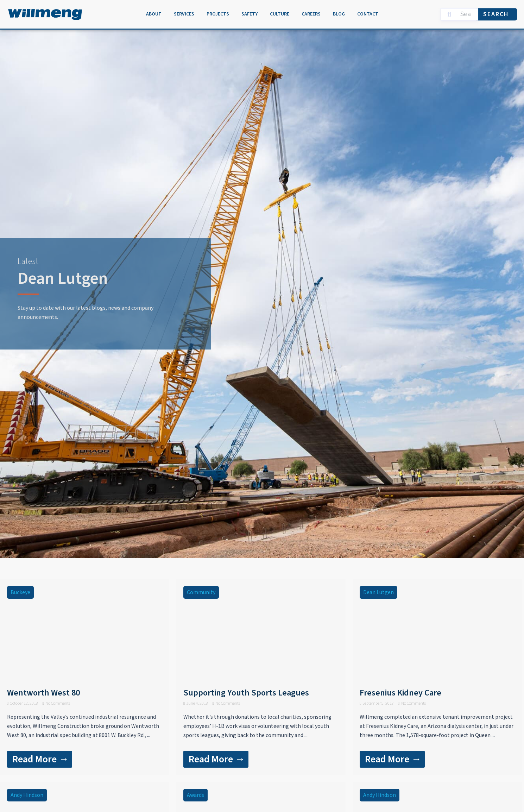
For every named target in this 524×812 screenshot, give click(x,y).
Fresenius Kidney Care (400, 693)
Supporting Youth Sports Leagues (246, 693)
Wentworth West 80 (43, 693)
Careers (311, 13)
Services (184, 13)
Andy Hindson (27, 795)
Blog (339, 13)
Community (201, 592)
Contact (368, 13)
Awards (195, 795)
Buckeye (20, 592)
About (154, 13)
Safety (250, 13)
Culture (280, 13)
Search (496, 12)
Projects (218, 13)
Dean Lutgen (378, 592)
